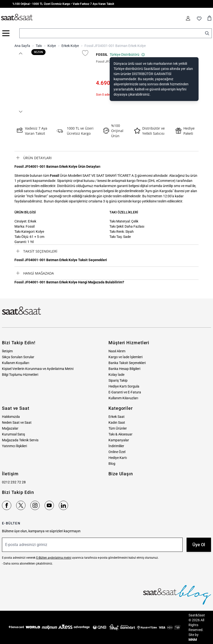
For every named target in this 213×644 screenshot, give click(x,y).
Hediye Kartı (118, 458)
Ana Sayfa (22, 46)
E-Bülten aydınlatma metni (54, 558)
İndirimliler (116, 446)
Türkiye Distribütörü (127, 55)
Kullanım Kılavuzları (123, 398)
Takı (39, 46)
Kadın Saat (117, 422)
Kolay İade (116, 375)
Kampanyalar (119, 440)
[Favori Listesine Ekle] (85, 53)
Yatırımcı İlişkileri (14, 446)
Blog (112, 464)
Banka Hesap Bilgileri (124, 369)
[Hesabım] (188, 18)
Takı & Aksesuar (120, 434)
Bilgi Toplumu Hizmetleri (20, 375)
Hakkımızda (11, 417)
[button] (20, 53)
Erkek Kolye (70, 46)
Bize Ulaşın (121, 474)
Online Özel (117, 452)
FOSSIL (102, 55)
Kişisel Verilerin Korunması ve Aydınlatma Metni (38, 369)
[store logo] (17, 17)
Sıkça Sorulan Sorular (18, 357)
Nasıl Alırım (117, 351)
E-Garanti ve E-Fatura (125, 392)
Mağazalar (10, 428)
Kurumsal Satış (13, 434)
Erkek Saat (117, 417)
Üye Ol (199, 545)
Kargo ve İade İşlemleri (125, 357)
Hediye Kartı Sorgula (124, 386)
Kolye (52, 46)
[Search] (207, 33)
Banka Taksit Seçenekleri (127, 363)
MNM (193, 640)
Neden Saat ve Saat (17, 422)
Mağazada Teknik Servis (20, 440)
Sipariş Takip (118, 380)
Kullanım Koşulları (16, 363)
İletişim (7, 351)
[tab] (106, 158)
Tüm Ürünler (118, 428)
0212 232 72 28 (14, 482)
